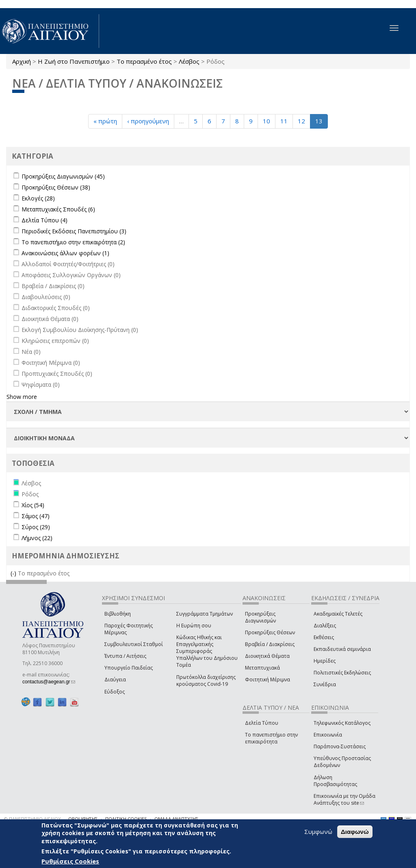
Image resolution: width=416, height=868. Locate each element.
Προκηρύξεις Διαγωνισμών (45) (63, 176)
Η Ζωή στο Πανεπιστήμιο (74, 61)
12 (301, 121)
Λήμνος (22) (37, 538)
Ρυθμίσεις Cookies (70, 862)
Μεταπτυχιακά (262, 668)
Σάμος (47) (36, 516)
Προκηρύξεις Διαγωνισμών (260, 617)
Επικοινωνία (328, 735)
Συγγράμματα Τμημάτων (205, 614)
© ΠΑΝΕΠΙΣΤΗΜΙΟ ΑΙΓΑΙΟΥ (32, 819)
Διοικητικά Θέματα (267, 656)
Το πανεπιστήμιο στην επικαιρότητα (271, 738)
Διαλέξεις (325, 626)
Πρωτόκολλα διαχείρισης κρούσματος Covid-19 (206, 681)
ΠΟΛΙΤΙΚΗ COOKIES (126, 819)
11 (284, 121)
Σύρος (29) (36, 527)
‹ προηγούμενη (148, 121)
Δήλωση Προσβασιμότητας (335, 781)
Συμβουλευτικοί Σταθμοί (134, 644)
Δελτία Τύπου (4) (44, 220)
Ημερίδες (325, 661)
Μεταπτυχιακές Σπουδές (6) (58, 209)
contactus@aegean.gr (49, 682)
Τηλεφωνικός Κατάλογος (342, 723)
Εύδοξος (115, 692)
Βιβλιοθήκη (118, 614)
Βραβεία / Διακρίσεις (270, 644)
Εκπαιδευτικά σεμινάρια (342, 649)
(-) (14, 573)
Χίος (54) (33, 505)
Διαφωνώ (355, 832)
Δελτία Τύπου (262, 723)
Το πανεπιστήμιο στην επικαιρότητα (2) (73, 242)
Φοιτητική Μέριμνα (268, 680)
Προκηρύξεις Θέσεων (270, 632)
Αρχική (22, 61)
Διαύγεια (115, 680)
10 (266, 121)
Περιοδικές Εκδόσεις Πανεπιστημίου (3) (74, 231)
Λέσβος (189, 61)
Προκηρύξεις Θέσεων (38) (56, 187)
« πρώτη (105, 121)
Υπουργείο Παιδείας (129, 668)
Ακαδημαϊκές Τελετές (338, 614)
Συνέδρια (325, 684)
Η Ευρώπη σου (194, 626)
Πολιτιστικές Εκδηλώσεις (342, 673)
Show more (22, 397)
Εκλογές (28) (38, 198)
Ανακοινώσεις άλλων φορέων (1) (65, 253)
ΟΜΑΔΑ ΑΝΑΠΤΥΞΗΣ (176, 819)
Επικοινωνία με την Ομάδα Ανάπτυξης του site (344, 799)
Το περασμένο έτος (144, 61)
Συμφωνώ (318, 832)
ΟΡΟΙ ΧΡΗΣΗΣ (83, 819)
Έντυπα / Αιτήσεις (125, 656)
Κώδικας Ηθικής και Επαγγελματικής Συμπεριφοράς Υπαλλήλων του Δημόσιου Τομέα (207, 651)
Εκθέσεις (324, 637)
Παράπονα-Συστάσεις (340, 746)
